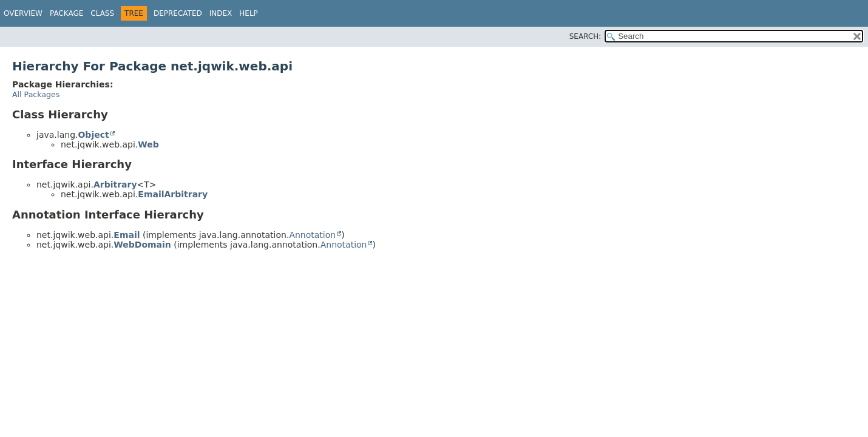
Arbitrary (115, 185)
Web (148, 144)
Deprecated (178, 13)
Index (221, 13)
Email (127, 235)
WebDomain (142, 245)
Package (66, 13)
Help (249, 13)
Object (93, 135)
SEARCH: (585, 36)
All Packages (36, 94)
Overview (23, 13)
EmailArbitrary (173, 194)
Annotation (312, 235)
